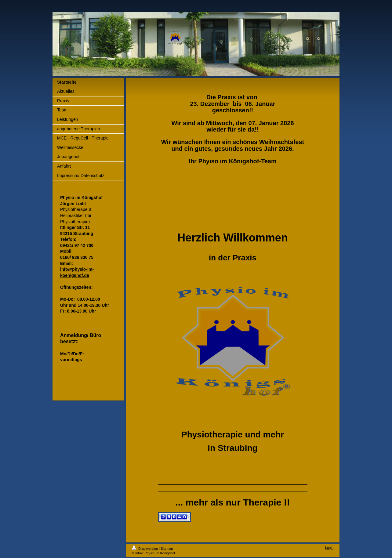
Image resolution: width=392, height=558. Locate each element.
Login (329, 548)
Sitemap (167, 549)
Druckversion (145, 549)
